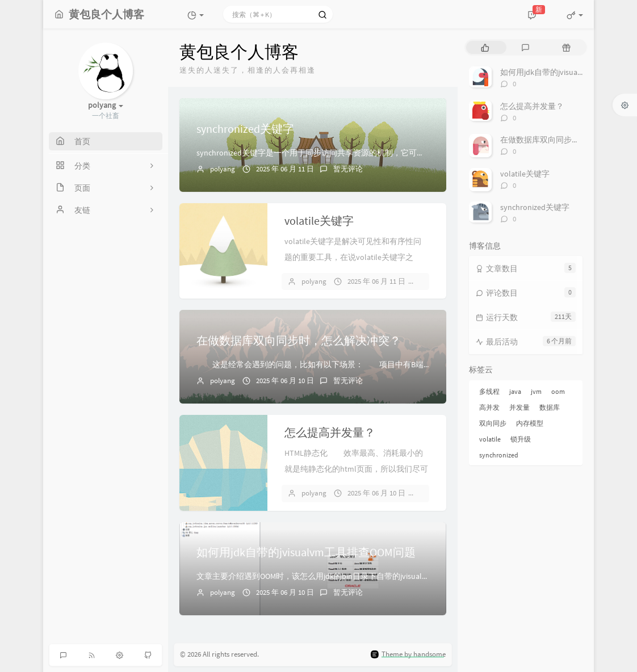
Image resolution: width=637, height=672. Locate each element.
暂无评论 (348, 169)
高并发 (489, 407)
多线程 (489, 391)
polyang (223, 169)
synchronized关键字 (245, 129)
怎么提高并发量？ (330, 432)
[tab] (485, 47)
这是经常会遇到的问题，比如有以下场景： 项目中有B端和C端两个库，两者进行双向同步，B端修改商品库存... (405, 364)
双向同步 (493, 423)
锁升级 (521, 439)
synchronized (499, 455)
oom (558, 391)
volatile (490, 439)
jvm (536, 391)
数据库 (550, 407)
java (515, 391)
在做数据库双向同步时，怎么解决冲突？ (299, 340)
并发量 (519, 407)
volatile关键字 (319, 220)
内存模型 (530, 423)
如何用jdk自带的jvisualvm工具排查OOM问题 (306, 552)
